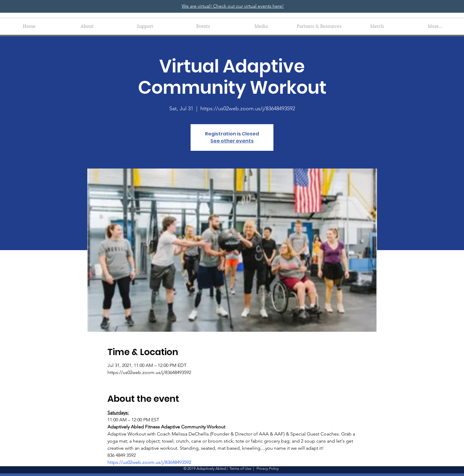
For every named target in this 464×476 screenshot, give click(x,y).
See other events (232, 141)
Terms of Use (240, 468)
